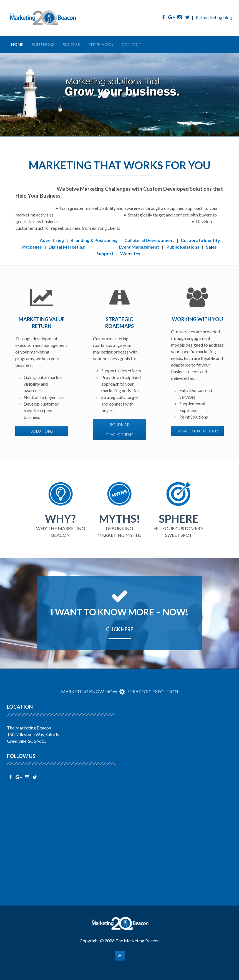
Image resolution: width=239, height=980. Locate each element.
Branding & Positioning (94, 240)
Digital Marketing (67, 247)
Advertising (52, 240)
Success (71, 44)
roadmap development (119, 430)
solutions (42, 431)
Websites (130, 253)
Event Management (139, 247)
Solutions (43, 44)
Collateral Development (149, 240)
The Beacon (101, 44)
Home (17, 44)
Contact (131, 44)
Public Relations (183, 247)
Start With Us (124, 95)
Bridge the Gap (134, 95)
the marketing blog (214, 17)
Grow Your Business (105, 95)
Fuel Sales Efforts (115, 95)
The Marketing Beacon (138, 941)
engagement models (197, 431)
